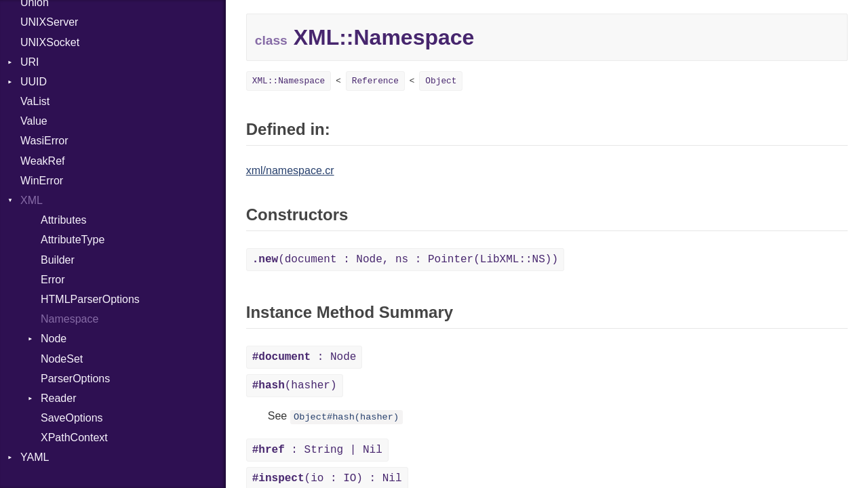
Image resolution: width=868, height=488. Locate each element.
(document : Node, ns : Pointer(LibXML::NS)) (405, 260)
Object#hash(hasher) (346, 417)
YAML (35, 457)
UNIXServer (49, 22)
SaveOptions (72, 418)
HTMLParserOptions (90, 299)
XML (32, 200)
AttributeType (73, 240)
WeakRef (43, 161)
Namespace (70, 319)
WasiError (44, 141)
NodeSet (62, 359)
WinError (42, 181)
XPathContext (74, 438)
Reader (58, 398)
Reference (375, 81)
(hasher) (295, 386)
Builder (58, 260)
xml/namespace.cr (290, 170)
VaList (35, 101)
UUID (34, 82)
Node (54, 339)
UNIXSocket (50, 42)
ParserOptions (75, 379)
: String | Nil (317, 450)
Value (34, 121)
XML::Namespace (289, 81)
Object (441, 81)
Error (53, 280)
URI (30, 62)
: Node (304, 357)
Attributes (64, 220)
